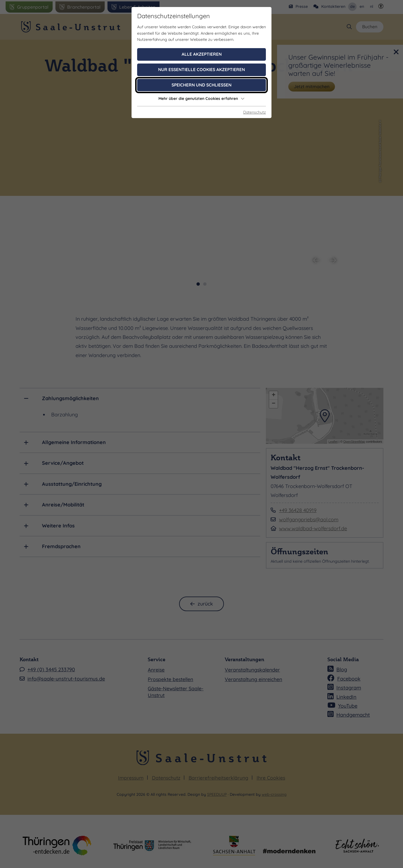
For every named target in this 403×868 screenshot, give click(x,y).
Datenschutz (255, 112)
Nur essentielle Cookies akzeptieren (201, 70)
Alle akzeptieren (202, 54)
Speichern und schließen (201, 85)
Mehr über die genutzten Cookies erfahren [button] (201, 98)
